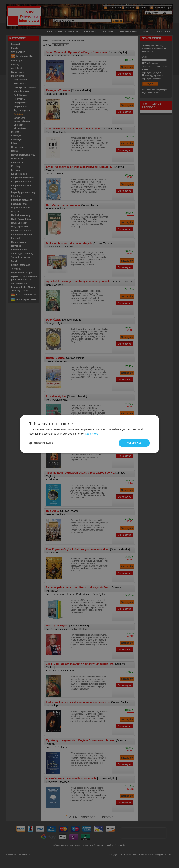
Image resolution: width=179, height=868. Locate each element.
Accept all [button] (134, 443)
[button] (41, 443)
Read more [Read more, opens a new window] (92, 433)
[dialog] (90, 434)
